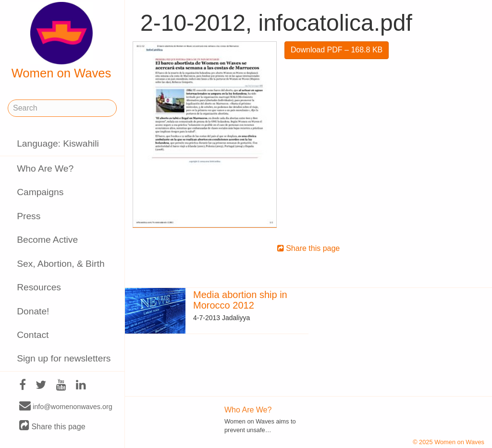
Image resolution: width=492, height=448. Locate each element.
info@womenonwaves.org (66, 406)
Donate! (33, 311)
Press (29, 216)
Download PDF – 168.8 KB (337, 50)
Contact (33, 335)
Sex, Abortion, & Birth (61, 264)
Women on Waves (61, 41)
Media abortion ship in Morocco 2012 (240, 300)
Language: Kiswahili (58, 143)
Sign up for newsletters (64, 358)
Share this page (52, 426)
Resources (39, 287)
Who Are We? (45, 168)
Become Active (47, 240)
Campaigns (40, 192)
